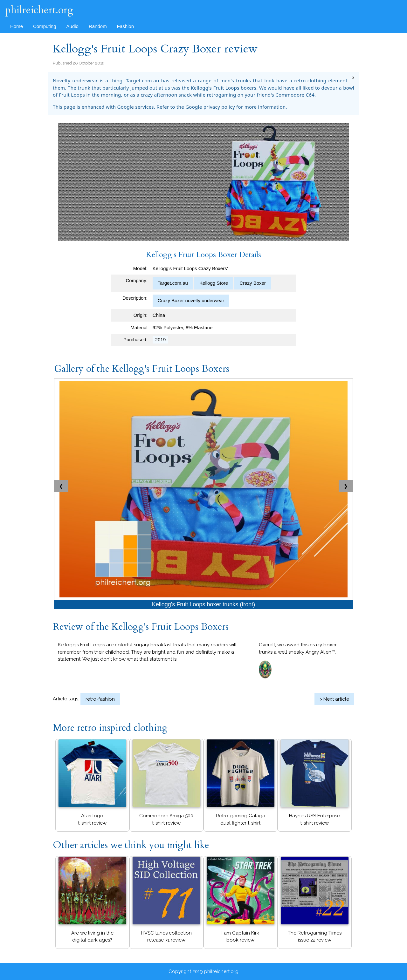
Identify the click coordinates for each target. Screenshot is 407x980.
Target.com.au (173, 283)
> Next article (334, 699)
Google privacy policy (210, 107)
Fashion (125, 26)
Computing (45, 26)
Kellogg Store (214, 283)
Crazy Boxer (253, 283)
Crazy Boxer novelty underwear (191, 300)
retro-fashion (100, 699)
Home (17, 26)
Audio (72, 26)
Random (98, 26)
